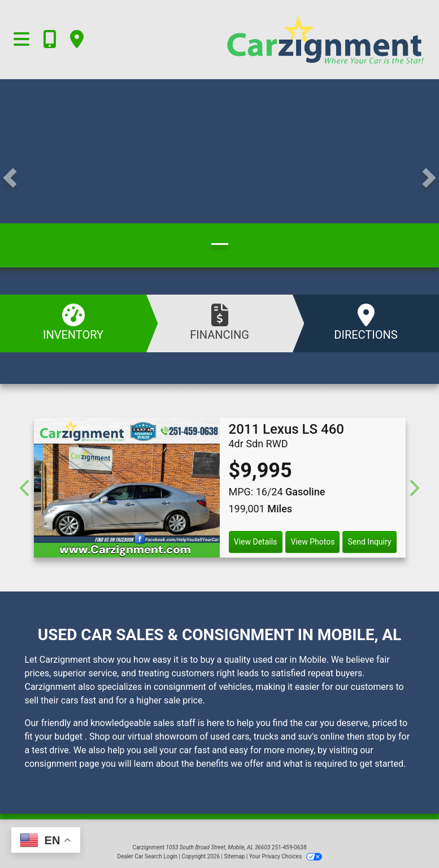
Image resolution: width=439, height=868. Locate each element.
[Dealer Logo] (275, 40)
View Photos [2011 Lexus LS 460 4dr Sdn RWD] (312, 542)
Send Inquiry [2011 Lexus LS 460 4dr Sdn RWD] (370, 542)
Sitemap (234, 856)
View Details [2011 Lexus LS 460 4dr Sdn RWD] (256, 542)
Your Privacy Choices (286, 856)
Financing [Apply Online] (219, 323)
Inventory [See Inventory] (73, 323)
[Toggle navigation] (21, 40)
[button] (10, 178)
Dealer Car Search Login (147, 856)
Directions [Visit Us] (366, 323)
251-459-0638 (289, 847)
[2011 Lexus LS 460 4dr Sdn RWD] (127, 488)
